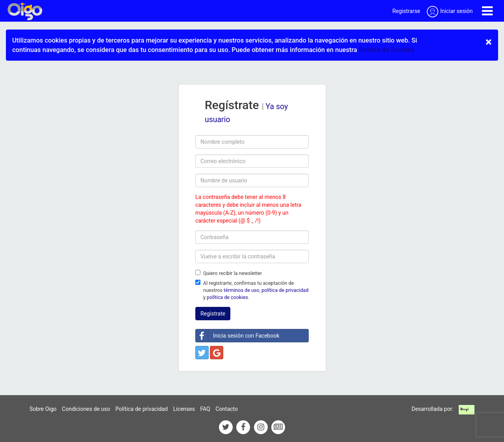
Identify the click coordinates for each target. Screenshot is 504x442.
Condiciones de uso (86, 409)
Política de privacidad (142, 409)
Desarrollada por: (432, 409)
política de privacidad (285, 290)
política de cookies (227, 297)
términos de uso (241, 290)
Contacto (227, 409)
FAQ (205, 409)
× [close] (489, 42)
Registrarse (406, 11)
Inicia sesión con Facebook (238, 336)
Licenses (184, 409)
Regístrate (213, 314)
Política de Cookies (386, 50)
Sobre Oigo (43, 409)
